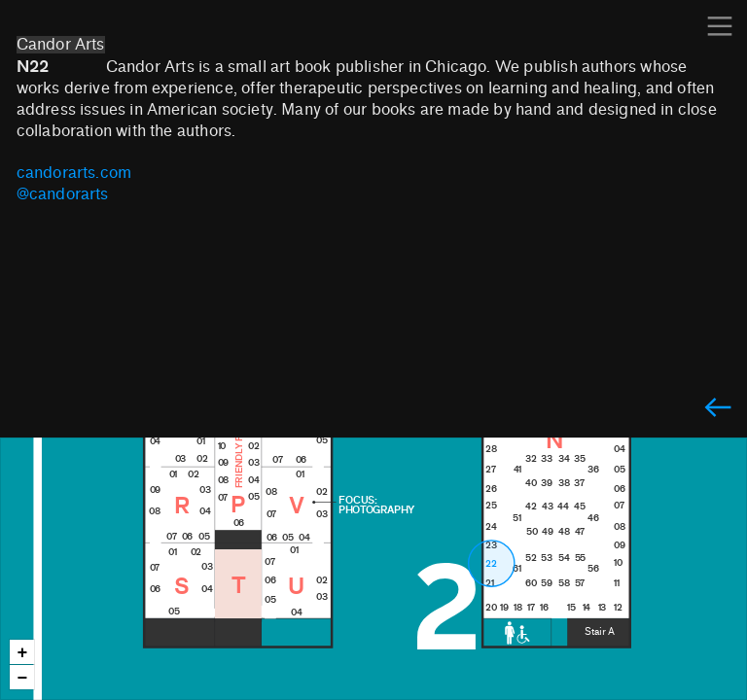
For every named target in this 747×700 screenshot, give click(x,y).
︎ (718, 409)
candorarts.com (74, 173)
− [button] (23, 678)
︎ (720, 27)
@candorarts (63, 194)
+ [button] (23, 653)
